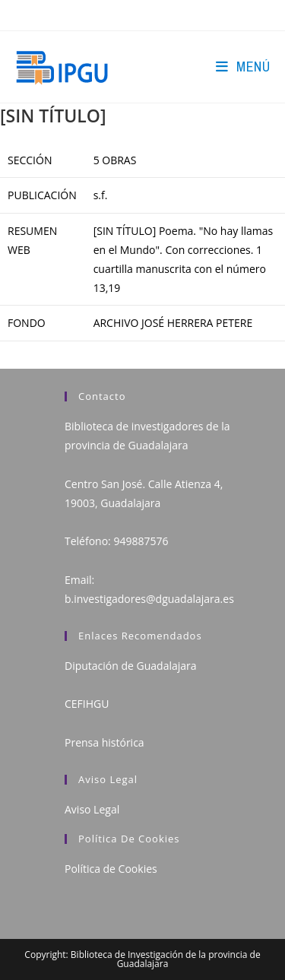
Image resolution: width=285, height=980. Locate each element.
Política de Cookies (111, 869)
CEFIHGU (87, 704)
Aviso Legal (92, 809)
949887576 (141, 541)
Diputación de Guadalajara (131, 666)
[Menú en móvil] (243, 67)
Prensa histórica (104, 742)
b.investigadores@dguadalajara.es (149, 599)
